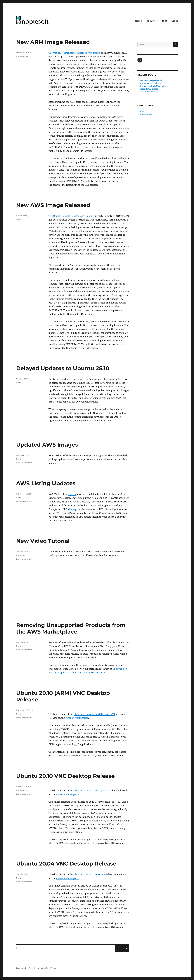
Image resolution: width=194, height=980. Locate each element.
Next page (126, 952)
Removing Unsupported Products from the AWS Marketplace (71, 628)
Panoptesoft (21, 968)
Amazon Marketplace (77, 718)
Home (138, 21)
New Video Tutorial (43, 541)
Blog (165, 21)
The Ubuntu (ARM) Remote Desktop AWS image (74, 53)
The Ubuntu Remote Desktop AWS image (70, 216)
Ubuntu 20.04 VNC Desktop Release (66, 864)
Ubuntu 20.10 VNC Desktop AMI (91, 790)
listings (72, 494)
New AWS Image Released (53, 205)
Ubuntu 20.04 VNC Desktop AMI (88, 673)
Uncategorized (23, 56)
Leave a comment (24, 463)
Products (151, 21)
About (174, 21)
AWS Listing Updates (46, 483)
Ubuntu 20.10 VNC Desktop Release (65, 776)
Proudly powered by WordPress (42, 968)
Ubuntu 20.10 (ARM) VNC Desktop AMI (94, 714)
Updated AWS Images (47, 445)
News (19, 219)
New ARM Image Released (53, 42)
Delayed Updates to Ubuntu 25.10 (63, 368)
